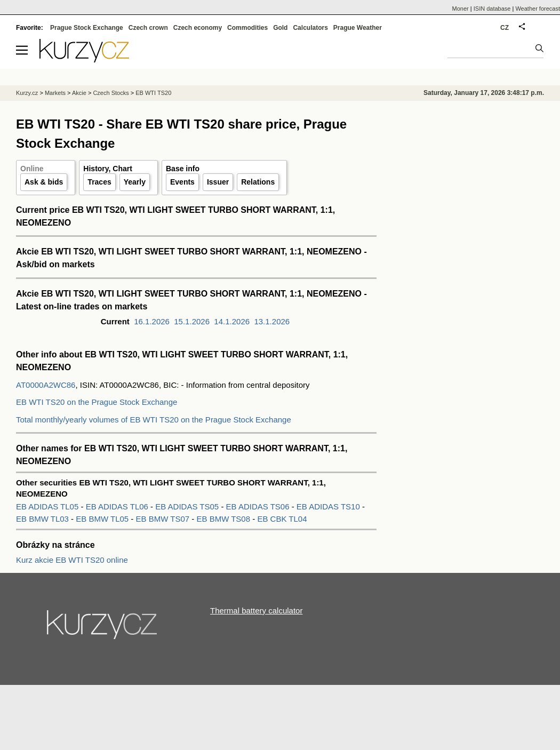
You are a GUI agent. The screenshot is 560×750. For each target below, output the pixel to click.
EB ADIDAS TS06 (259, 506)
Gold (280, 28)
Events (182, 182)
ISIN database (492, 9)
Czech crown (148, 28)
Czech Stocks (111, 93)
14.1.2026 (232, 321)
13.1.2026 (272, 321)
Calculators (310, 28)
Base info (183, 169)
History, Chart (108, 169)
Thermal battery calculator (256, 611)
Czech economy (198, 28)
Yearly (135, 182)
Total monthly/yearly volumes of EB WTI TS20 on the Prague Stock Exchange (154, 420)
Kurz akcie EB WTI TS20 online (72, 560)
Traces (99, 182)
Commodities (247, 28)
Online (32, 169)
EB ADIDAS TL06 (118, 506)
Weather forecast (538, 9)
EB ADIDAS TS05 (188, 506)
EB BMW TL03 (43, 519)
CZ (505, 28)
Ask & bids (44, 182)
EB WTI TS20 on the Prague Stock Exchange (97, 402)
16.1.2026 (152, 321)
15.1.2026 (192, 321)
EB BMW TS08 (224, 519)
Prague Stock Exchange (87, 28)
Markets (55, 93)
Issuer (218, 182)
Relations (258, 182)
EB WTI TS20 (153, 93)
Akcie (79, 93)
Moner (461, 9)
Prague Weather (358, 28)
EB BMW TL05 (103, 519)
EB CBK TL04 (282, 519)
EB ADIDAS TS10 (329, 506)
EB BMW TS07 (164, 519)
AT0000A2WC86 (46, 385)
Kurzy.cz (27, 93)
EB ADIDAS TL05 (48, 506)
